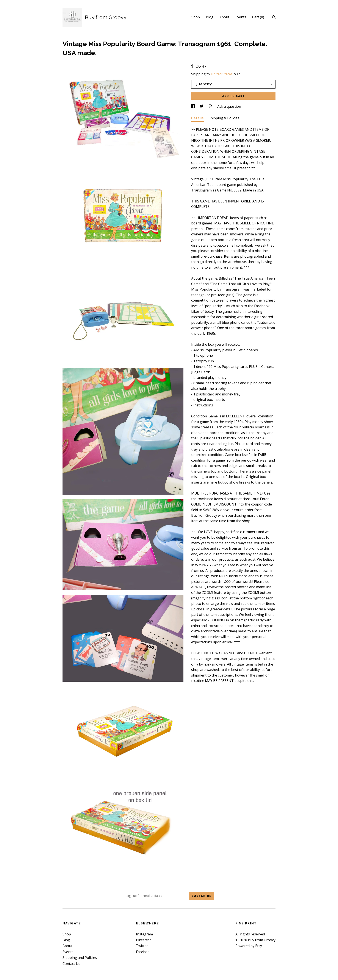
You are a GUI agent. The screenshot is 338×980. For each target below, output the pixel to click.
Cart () (258, 17)
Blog (210, 17)
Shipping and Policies (80, 958)
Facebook (144, 952)
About (224, 17)
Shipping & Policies (224, 118)
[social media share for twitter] (202, 106)
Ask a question (229, 106)
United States (222, 74)
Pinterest (143, 940)
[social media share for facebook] (193, 106)
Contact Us (71, 964)
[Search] (274, 18)
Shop (196, 17)
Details (198, 118)
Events (241, 17)
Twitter (142, 946)
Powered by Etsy (249, 946)
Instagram (144, 934)
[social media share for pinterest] (211, 106)
